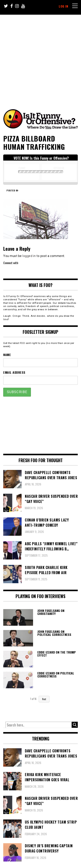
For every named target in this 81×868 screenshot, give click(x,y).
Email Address (14, 372)
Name (7, 355)
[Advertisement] (40, 57)
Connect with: (11, 263)
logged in (29, 256)
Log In (63, 6)
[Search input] (39, 725)
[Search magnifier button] (75, 725)
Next (44, 699)
